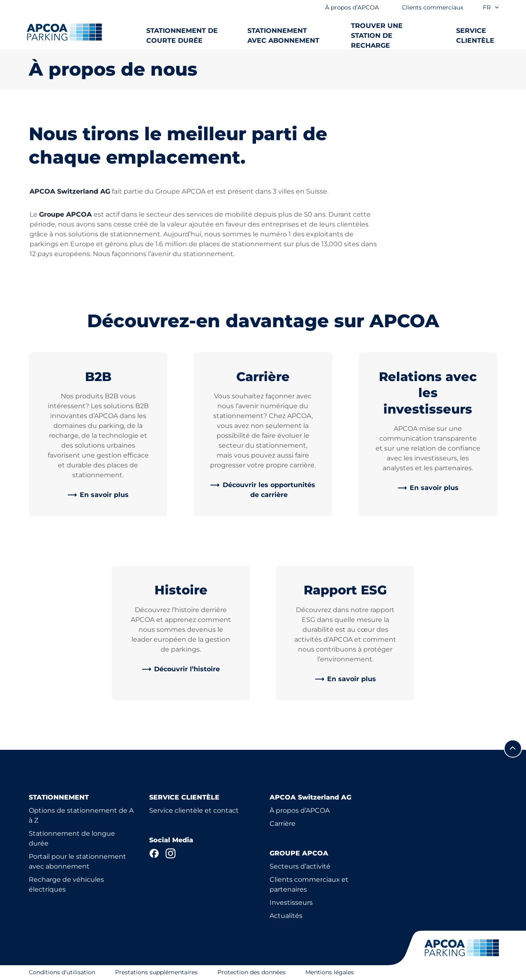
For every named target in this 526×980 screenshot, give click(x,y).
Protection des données (251, 972)
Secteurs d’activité (300, 866)
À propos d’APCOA (300, 810)
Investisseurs (291, 903)
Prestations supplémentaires (156, 972)
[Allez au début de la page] (513, 749)
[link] (98, 495)
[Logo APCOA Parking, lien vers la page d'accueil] (64, 32)
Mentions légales (330, 972)
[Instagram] (171, 853)
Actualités (286, 916)
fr (491, 7)
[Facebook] (154, 853)
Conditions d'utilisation (62, 972)
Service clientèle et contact (194, 810)
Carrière (283, 824)
